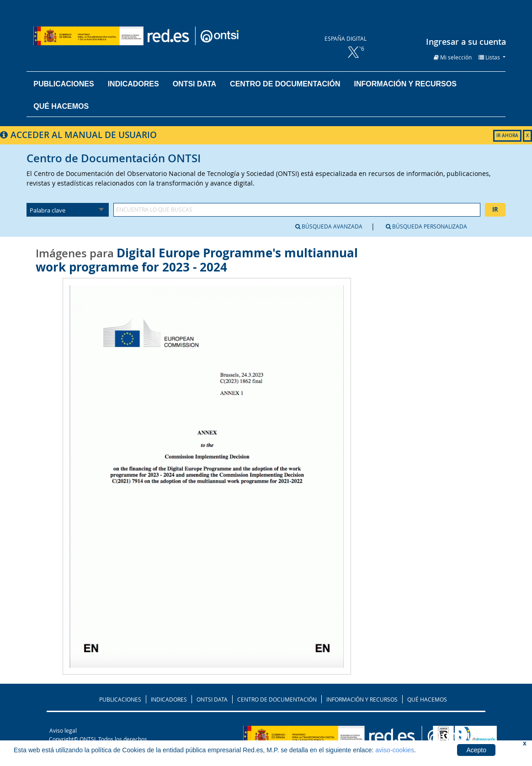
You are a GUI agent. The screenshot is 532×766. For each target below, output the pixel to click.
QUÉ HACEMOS (427, 699)
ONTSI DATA (194, 84)
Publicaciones (64, 84)
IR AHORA (507, 136)
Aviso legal (63, 730)
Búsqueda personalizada (426, 226)
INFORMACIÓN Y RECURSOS (362, 699)
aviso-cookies (395, 750)
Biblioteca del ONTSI (164, 36)
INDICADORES (169, 699)
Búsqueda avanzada (329, 226)
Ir (495, 209)
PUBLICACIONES (120, 699)
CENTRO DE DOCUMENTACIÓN (277, 699)
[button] (453, 57)
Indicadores (133, 84)
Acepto (476, 750)
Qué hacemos (61, 106)
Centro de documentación (285, 84)
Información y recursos (405, 84)
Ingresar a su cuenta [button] (466, 42)
